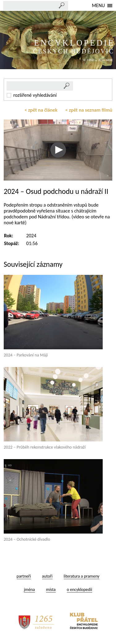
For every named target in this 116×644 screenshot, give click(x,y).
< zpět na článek (41, 110)
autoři (47, 576)
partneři (24, 576)
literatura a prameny (82, 576)
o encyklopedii (79, 590)
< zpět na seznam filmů (89, 110)
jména (29, 590)
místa (51, 590)
